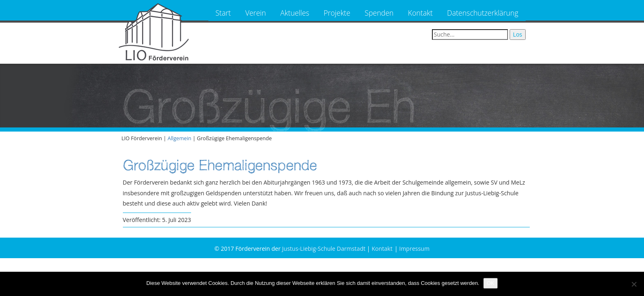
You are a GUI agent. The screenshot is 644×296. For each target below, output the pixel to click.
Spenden (379, 13)
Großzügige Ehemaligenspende (220, 165)
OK (491, 283)
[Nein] (634, 284)
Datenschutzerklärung (483, 13)
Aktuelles (295, 13)
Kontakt (420, 13)
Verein (256, 13)
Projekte (337, 13)
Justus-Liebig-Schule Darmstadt (324, 249)
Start (223, 13)
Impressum (414, 249)
